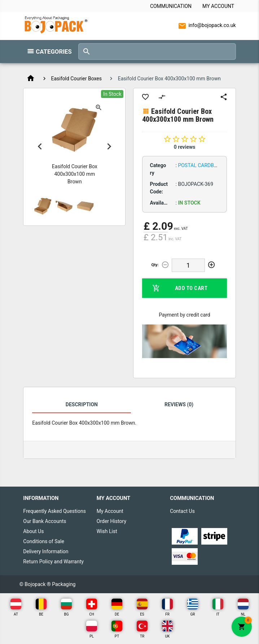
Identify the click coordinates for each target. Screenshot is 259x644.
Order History (111, 521)
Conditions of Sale (44, 541)
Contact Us (182, 511)
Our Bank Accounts (45, 521)
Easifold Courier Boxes (76, 79)
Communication (171, 6)
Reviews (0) (179, 404)
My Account (218, 6)
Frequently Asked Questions (54, 511)
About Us (33, 531)
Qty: (155, 265)
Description (82, 404)
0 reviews (185, 147)
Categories (53, 52)
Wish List (107, 531)
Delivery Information (46, 551)
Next (109, 146)
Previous (40, 146)
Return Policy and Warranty (53, 562)
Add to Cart (180, 288)
